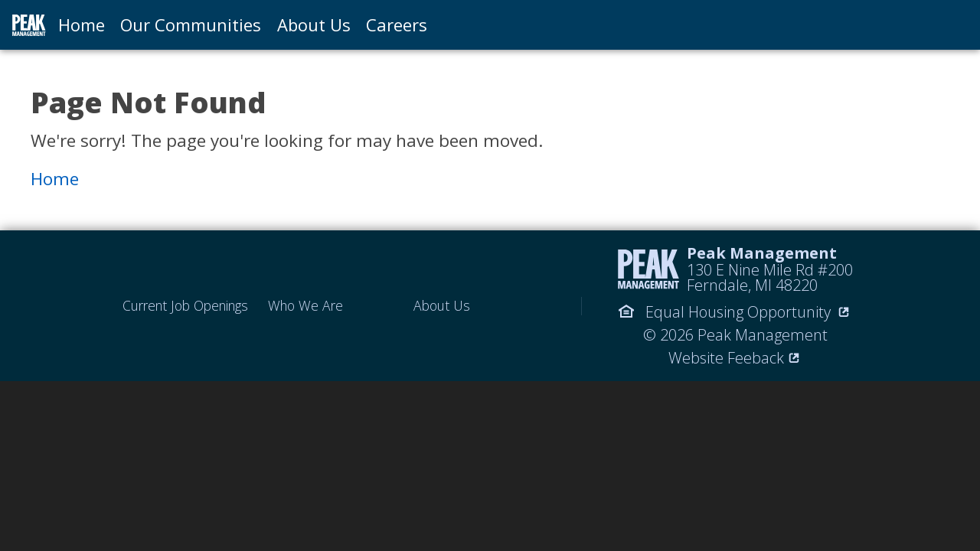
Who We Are (305, 306)
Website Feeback (735, 358)
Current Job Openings (185, 306)
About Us (314, 24)
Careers (397, 24)
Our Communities (191, 24)
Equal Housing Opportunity (735, 312)
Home (82, 24)
